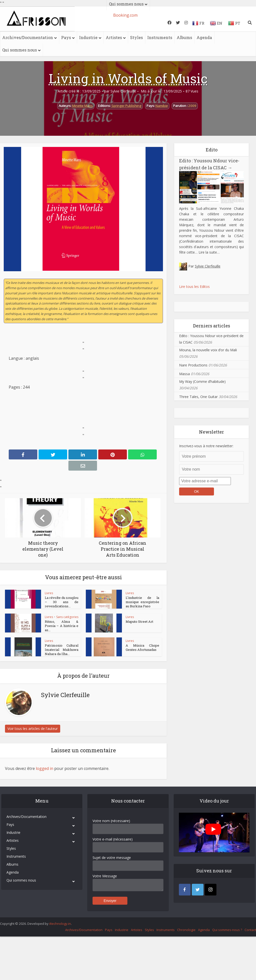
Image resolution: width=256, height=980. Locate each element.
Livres (49, 593)
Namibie (162, 106)
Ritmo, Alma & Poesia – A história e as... (62, 632)
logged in (45, 786)
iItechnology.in (60, 941)
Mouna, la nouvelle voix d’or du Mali (208, 350)
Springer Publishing (126, 106)
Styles (136, 37)
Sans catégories (67, 623)
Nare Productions (193, 365)
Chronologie (186, 948)
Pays (66, 37)
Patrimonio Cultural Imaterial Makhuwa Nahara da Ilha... (62, 662)
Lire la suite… (209, 252)
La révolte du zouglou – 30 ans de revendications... (62, 602)
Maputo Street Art (139, 627)
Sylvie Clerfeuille (123, 91)
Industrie (88, 37)
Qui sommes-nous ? (227, 948)
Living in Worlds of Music (128, 78)
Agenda (204, 37)
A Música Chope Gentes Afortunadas (142, 659)
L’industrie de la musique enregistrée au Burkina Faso (142, 602)
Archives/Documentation (28, 37)
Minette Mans (82, 106)
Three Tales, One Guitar (198, 397)
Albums (184, 37)
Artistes (114, 37)
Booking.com (125, 15)
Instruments (160, 37)
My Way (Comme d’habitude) (202, 381)
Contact (250, 948)
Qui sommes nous (20, 50)
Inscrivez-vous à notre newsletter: (206, 446)
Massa (184, 374)
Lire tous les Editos (194, 287)
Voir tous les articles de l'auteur (33, 746)
